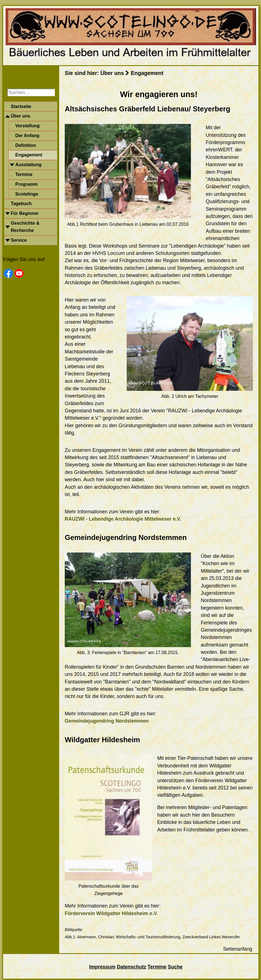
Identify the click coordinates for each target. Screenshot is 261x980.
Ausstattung (28, 165)
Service (19, 240)
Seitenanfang (238, 949)
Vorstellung (28, 126)
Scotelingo (27, 194)
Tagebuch (21, 204)
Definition (26, 145)
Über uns (21, 116)
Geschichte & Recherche (25, 227)
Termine (24, 174)
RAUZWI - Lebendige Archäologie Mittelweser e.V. (123, 519)
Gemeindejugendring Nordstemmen (107, 721)
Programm (27, 184)
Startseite (21, 106)
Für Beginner (25, 213)
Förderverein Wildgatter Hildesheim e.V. (111, 913)
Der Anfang (27, 136)
